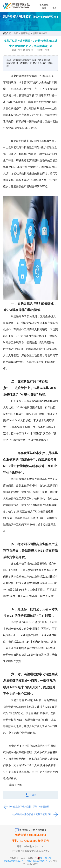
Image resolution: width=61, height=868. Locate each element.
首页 (16, 33)
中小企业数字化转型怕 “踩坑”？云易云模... (27, 807)
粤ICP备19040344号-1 (38, 861)
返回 (31, 795)
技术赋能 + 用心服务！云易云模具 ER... (35, 814)
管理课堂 (25, 33)
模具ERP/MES (40, 33)
